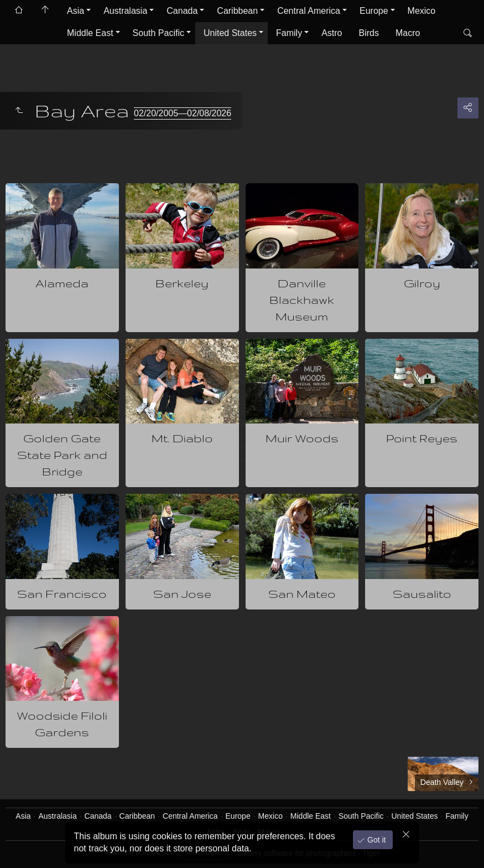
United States (230, 33)
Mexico (422, 11)
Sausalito (422, 594)
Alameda (62, 283)
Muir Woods (302, 438)
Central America (309, 11)
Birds (369, 33)
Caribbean (237, 11)
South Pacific (158, 33)
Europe (374, 11)
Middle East (90, 33)
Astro (332, 33)
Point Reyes (422, 438)
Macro (408, 33)
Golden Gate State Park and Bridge (62, 455)
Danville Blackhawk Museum (302, 300)
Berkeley (182, 283)
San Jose (182, 594)
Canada (182, 11)
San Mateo (302, 594)
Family (289, 33)
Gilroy (422, 283)
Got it (375, 840)
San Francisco (62, 594)
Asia (76, 11)
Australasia (125, 11)
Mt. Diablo (182, 438)
